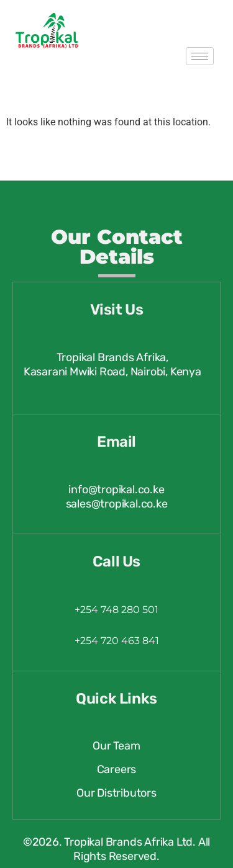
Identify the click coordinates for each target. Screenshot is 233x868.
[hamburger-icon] (200, 56)
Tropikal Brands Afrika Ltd (128, 842)
